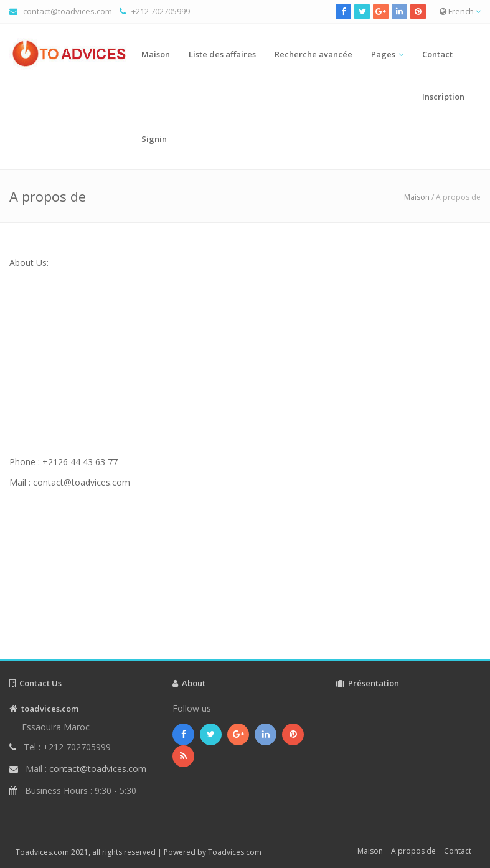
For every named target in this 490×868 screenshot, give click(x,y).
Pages (383, 54)
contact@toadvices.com (68, 11)
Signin (154, 139)
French (460, 11)
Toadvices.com (235, 852)
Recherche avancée (313, 54)
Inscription (443, 97)
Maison (156, 54)
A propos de (413, 851)
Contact (437, 54)
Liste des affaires (222, 54)
